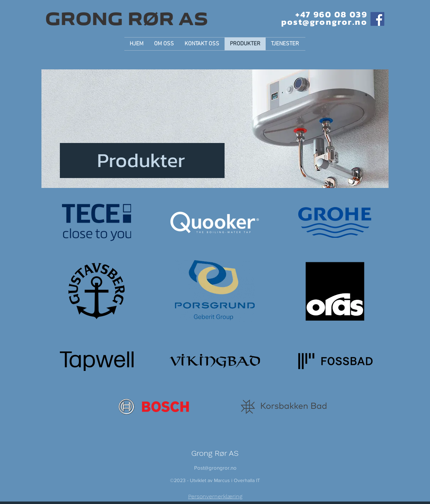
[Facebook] (377, 19)
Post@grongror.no (215, 468)
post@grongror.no (324, 22)
